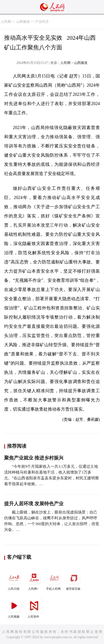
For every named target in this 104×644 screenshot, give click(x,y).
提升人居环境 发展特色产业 (34, 504)
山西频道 (23, 22)
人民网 (6, 22)
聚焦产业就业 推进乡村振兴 (34, 458)
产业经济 (42, 22)
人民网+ (34, 580)
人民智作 (34, 608)
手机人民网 (54, 580)
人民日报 (14, 580)
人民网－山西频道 (74, 63)
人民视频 (14, 608)
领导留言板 (74, 580)
